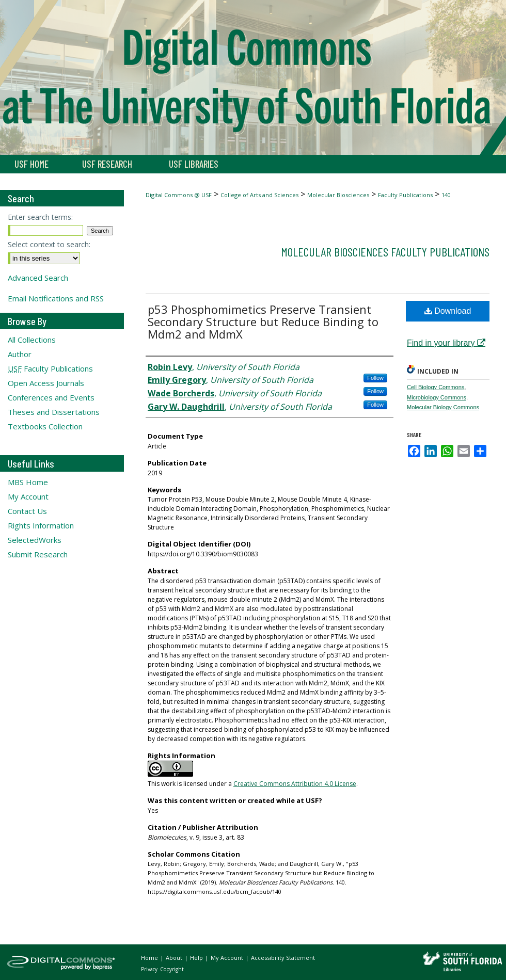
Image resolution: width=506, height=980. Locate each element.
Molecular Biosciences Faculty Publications (385, 252)
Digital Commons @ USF (179, 195)
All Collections (32, 340)
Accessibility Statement (283, 958)
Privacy (150, 969)
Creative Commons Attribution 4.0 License (295, 784)
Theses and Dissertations (54, 412)
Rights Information (41, 525)
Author (20, 354)
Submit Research (38, 554)
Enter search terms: (40, 217)
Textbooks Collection (45, 426)
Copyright (172, 969)
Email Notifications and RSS (56, 298)
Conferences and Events (51, 397)
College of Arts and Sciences (259, 195)
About (175, 958)
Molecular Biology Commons (443, 407)
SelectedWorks (35, 540)
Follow (375, 378)
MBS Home (28, 482)
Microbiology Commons (437, 397)
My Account (28, 496)
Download (448, 311)
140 (446, 195)
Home (150, 958)
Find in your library (446, 343)
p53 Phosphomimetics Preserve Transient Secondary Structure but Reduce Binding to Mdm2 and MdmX (263, 322)
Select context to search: (49, 244)
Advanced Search (38, 278)
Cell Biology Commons (436, 387)
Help (197, 958)
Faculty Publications (405, 195)
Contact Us (27, 511)
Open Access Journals (46, 383)
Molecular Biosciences (338, 195)
